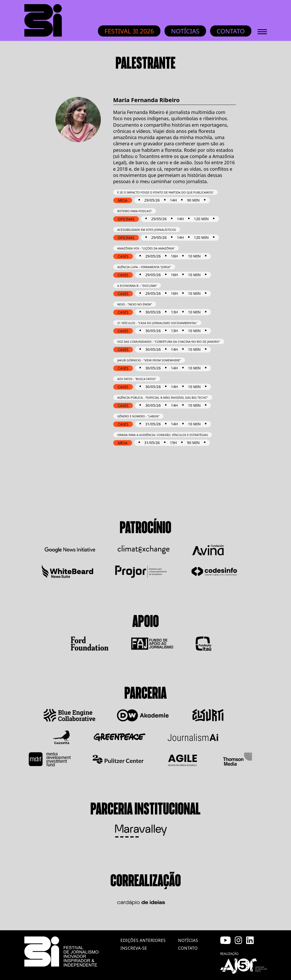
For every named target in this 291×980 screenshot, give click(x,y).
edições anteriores (143, 940)
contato (188, 948)
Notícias (185, 31)
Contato (231, 31)
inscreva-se (134, 948)
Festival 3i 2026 (129, 31)
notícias (188, 940)
